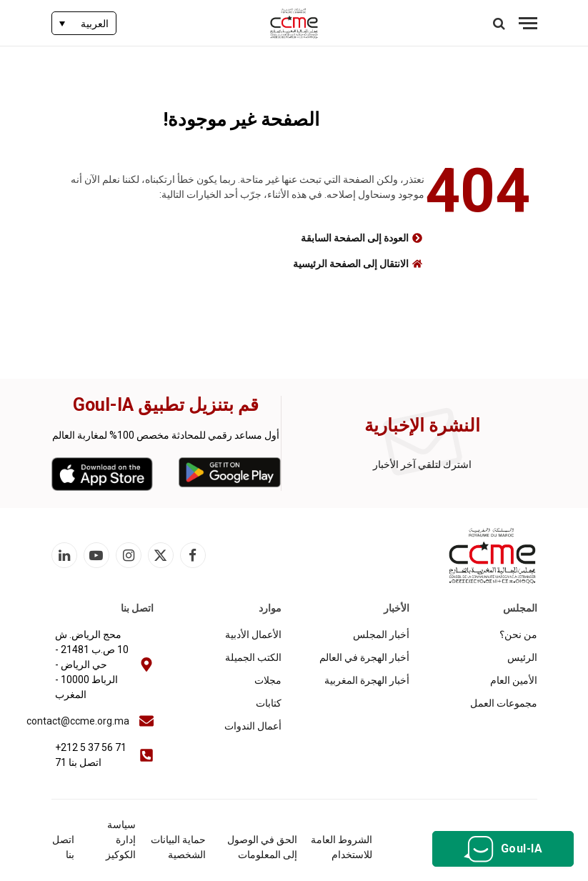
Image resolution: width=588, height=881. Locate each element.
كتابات (269, 703)
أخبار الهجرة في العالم (364, 657)
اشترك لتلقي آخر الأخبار (422, 464)
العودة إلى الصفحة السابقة (355, 238)
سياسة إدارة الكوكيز (121, 840)
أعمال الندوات (253, 726)
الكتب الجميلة (253, 657)
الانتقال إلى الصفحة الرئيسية (351, 264)
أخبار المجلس (381, 634)
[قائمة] (528, 23)
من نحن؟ (518, 634)
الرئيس (522, 657)
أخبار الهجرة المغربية (367, 680)
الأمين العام (514, 680)
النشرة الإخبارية (422, 425)
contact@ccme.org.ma (78, 721)
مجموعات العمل (504, 703)
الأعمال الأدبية (253, 634)
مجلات (268, 680)
